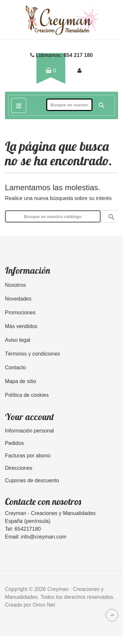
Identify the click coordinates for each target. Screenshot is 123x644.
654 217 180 (78, 55)
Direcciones (19, 468)
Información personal (29, 431)
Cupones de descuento (32, 480)
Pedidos (14, 443)
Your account (30, 417)
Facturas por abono (28, 456)
